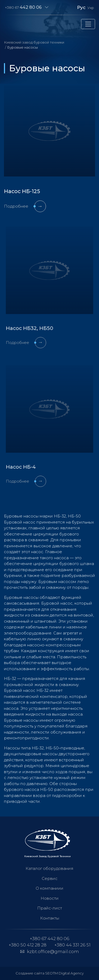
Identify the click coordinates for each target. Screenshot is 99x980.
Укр (91, 8)
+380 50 (28, 945)
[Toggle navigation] (88, 24)
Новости (50, 898)
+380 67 (23, 7)
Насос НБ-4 (26, 460)
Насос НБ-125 (22, 191)
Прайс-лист (50, 908)
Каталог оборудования (49, 868)
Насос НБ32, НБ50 (33, 321)
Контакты (50, 918)
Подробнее (25, 206)
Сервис (50, 878)
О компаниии (49, 888)
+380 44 (72, 945)
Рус (81, 7)
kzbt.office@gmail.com (53, 951)
